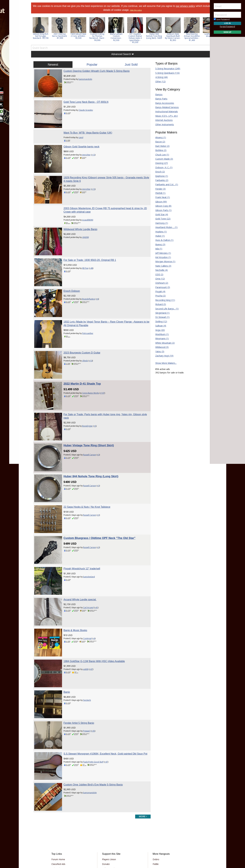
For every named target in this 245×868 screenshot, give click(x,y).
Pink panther (92, 318)
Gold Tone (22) (161, 219)
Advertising (109, 824)
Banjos (157, 94)
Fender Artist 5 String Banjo (83, 680)
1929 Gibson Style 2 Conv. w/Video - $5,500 (85, 36)
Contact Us (110, 834)
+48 (95, 258)
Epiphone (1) (159, 176)
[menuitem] (18, 28)
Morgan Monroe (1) (163, 261)
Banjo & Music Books (80, 594)
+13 (98, 151)
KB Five (90, 258)
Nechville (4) (159, 270)
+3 (102, 431)
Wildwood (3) (160, 347)
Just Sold (130, 65)
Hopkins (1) (159, 232)
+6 (102, 286)
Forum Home (64, 810)
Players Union (111, 810)
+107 (107, 374)
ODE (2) (157, 274)
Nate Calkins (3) (161, 266)
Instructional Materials (164, 111)
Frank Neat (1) (160, 197)
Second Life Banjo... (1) (165, 309)
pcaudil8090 (92, 211)
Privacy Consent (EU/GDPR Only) (139, 843)
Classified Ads (64, 815)
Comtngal (92, 602)
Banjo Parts (159, 99)
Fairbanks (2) (160, 180)
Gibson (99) (159, 202)
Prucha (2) (158, 296)
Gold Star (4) (159, 214)
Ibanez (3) (158, 244)
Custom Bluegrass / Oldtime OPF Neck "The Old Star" (104, 508)
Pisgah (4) (158, 291)
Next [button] (203, 30)
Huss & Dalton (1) (162, 240)
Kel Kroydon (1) (161, 257)
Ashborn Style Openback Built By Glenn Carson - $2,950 (179, 37)
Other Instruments (162, 124)
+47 (110, 720)
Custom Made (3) (162, 159)
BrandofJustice (93, 286)
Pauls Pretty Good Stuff (97, 720)
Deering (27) (159, 163)
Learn (10, 45)
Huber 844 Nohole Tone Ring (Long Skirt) (95, 451)
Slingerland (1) (160, 313)
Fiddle (154, 815)
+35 (97, 688)
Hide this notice (144, 10)
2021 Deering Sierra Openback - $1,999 (66, 36)
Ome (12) (158, 279)
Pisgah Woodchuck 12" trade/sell (86, 537)
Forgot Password (227, 26)
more (141, 767)
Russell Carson (94, 431)
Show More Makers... (164, 363)
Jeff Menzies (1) (161, 253)
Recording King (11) (163, 300)
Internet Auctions (162, 120)
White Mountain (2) (163, 343)
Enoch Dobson (76, 278)
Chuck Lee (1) (160, 155)
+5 (99, 405)
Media (11, 53)
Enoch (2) (158, 172)
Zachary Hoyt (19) (162, 356)
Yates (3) (158, 351)
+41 (101, 573)
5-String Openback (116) (165, 73)
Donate (108, 815)
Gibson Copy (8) (161, 206)
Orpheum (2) (160, 283)
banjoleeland (93, 545)
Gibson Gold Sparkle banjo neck (86, 142)
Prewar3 (91, 688)
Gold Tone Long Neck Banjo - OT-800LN (90, 100)
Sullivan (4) (159, 326)
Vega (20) (158, 330)
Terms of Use (97, 843)
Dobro (154, 810)
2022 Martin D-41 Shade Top (86, 364)
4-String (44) (159, 77)
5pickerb (91, 660)
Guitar (154, 819)
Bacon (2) (158, 142)
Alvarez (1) (158, 137)
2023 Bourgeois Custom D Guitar (86, 335)
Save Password (222, 19)
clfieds (89, 344)
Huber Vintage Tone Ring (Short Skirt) (93, 422)
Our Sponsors (111, 829)
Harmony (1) (159, 223)
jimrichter (91, 151)
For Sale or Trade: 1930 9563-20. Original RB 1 (94, 249)
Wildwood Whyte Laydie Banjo (85, 221)
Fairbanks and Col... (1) (164, 184)
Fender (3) (158, 189)
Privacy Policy (113, 843)
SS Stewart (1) (160, 317)
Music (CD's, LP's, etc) (164, 116)
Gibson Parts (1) (161, 210)
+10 (95, 344)
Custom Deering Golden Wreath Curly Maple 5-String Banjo (101, 71)
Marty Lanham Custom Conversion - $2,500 (123, 37)
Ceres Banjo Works (95, 374)
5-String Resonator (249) (166, 69)
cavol (85, 133)
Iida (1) (157, 249)
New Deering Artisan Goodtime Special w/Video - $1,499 (198, 37)
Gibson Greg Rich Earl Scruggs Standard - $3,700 (47, 36)
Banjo (71, 651)
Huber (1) (158, 236)
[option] (47, 28)
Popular (94, 65)
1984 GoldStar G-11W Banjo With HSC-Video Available (99, 623)
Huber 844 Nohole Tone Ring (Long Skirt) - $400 (160, 36)
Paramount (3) (160, 287)
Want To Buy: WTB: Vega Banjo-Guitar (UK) (92, 128)
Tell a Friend (110, 819)
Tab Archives (63, 819)
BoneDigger (92, 405)
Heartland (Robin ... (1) (164, 227)
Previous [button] (39, 30)
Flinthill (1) (158, 193)
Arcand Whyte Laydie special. (84, 565)
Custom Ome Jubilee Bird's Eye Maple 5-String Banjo (97, 738)
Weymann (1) (160, 338)
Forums (11, 28)
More (10, 61)
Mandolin (155, 824)
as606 (90, 631)
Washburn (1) (160, 334)
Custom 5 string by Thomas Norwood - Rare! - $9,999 (104, 37)
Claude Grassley (90, 108)
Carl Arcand (93, 573)
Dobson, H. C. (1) (162, 167)
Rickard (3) (158, 304)
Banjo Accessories (162, 103)
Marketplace (14, 36)
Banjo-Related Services (165, 107)
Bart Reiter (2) (160, 146)
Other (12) (158, 81)
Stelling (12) (159, 321)
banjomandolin (90, 79)
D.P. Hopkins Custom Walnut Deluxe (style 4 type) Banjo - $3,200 (142, 38)
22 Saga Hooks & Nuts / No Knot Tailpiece (91, 479)
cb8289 (90, 229)
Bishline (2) (159, 150)
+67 (95, 631)
